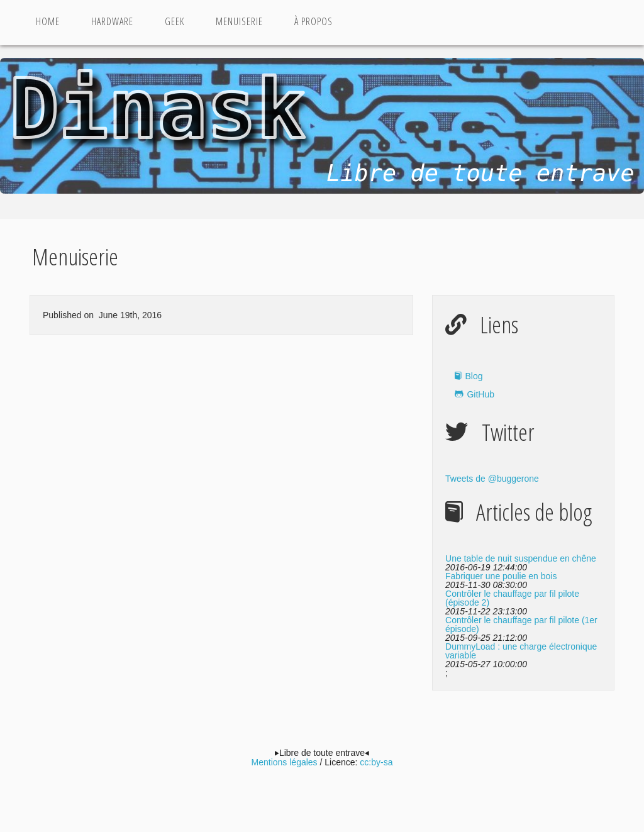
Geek (175, 21)
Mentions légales (285, 762)
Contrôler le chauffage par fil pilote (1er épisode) (521, 624)
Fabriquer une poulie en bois (501, 576)
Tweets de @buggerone (492, 479)
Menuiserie (239, 21)
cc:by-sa (376, 762)
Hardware (112, 21)
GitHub (480, 394)
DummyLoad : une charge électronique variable (521, 651)
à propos (314, 21)
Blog (474, 376)
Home (48, 21)
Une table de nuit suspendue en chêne (521, 558)
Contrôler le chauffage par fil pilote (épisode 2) (512, 598)
